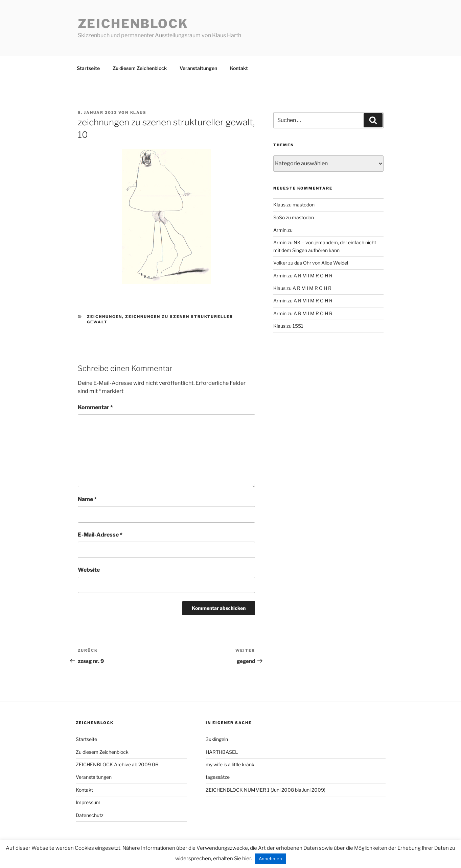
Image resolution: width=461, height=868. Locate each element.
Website (89, 570)
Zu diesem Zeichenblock (140, 68)
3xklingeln (217, 739)
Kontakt (239, 68)
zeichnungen (105, 317)
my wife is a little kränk (230, 764)
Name (87, 499)
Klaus (139, 113)
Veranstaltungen (198, 68)
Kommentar (95, 407)
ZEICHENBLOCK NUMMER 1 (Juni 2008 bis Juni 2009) (266, 790)
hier (247, 859)
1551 (298, 326)
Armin (280, 230)
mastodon (304, 205)
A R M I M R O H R (313, 276)
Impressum (88, 802)
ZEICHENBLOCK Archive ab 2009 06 (117, 764)
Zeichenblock (133, 24)
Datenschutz (90, 815)
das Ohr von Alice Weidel (321, 263)
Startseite (88, 68)
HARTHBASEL (222, 752)
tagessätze (218, 777)
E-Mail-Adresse (100, 535)
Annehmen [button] (270, 859)
